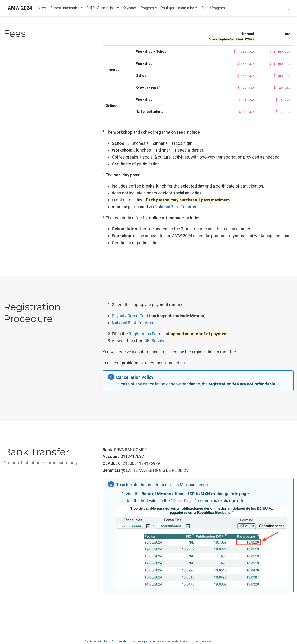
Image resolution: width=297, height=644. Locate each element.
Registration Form (145, 334)
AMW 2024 (20, 8)
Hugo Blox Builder (116, 641)
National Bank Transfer (176, 207)
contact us (175, 363)
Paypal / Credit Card (130, 316)
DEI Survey (154, 341)
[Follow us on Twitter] (289, 8)
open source (151, 641)
